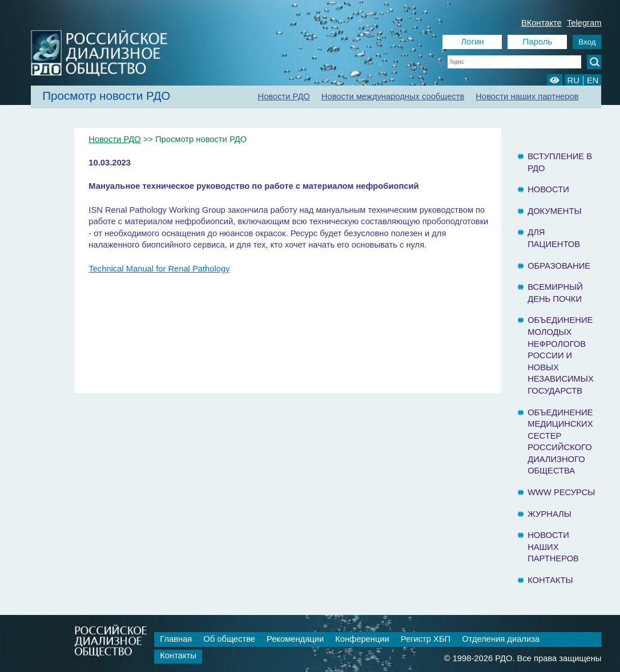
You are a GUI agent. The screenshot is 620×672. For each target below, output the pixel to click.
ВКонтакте (542, 23)
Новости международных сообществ (393, 96)
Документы (554, 211)
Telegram (584, 23)
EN (593, 80)
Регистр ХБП (426, 639)
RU (573, 80)
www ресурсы (561, 492)
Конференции (362, 639)
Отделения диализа (501, 639)
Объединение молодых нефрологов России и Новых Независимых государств (561, 355)
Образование (559, 266)
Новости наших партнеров (527, 96)
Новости (548, 189)
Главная (176, 639)
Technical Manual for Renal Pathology (159, 269)
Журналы (549, 514)
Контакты (550, 580)
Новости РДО (284, 96)
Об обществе (229, 639)
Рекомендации (295, 639)
